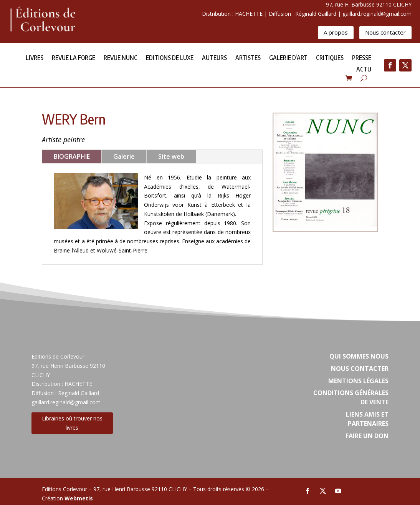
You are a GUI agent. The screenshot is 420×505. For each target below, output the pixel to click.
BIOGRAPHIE (72, 156)
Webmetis (79, 498)
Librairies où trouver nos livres (72, 423)
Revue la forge (74, 58)
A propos (336, 32)
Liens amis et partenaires (367, 419)
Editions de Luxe (170, 58)
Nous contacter (385, 32)
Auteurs (214, 58)
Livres (35, 58)
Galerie (124, 156)
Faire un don (367, 436)
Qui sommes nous (359, 356)
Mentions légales (358, 381)
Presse (362, 58)
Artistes (248, 58)
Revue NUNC (121, 58)
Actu (364, 70)
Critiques (330, 58)
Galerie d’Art (288, 58)
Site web (171, 156)
